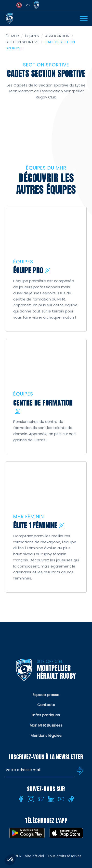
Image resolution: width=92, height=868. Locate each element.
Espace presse (46, 695)
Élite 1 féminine (35, 525)
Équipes (32, 36)
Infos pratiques (46, 715)
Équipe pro (28, 270)
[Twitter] (41, 799)
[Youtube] (61, 799)
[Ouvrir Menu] (84, 18)
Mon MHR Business (46, 725)
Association (57, 36)
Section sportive (22, 42)
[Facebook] (21, 799)
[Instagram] (31, 799)
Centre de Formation (43, 402)
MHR (15, 36)
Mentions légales (46, 735)
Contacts (46, 705)
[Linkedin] (51, 799)
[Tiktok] (71, 799)
